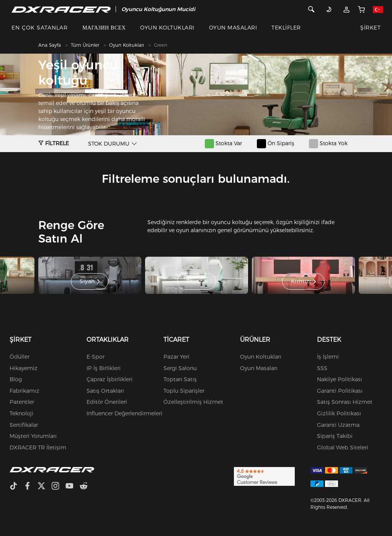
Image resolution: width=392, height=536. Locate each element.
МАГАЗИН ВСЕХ (104, 28)
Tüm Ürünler (85, 45)
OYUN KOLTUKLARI (167, 28)
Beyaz (197, 281)
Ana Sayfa (50, 45)
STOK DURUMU (109, 144)
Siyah (90, 281)
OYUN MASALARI (233, 28)
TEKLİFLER (286, 28)
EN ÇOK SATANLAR (40, 28)
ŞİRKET (370, 28)
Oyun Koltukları (127, 45)
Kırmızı (304, 281)
